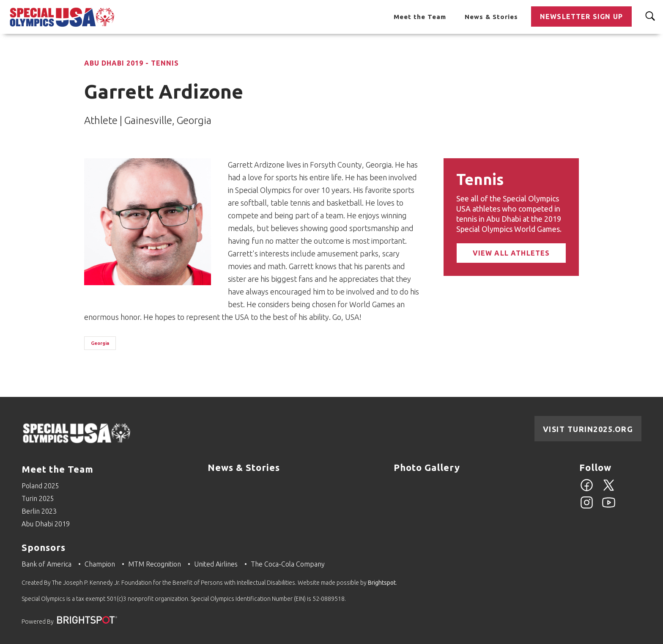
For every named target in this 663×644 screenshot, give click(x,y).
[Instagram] (587, 507)
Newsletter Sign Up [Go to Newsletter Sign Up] (581, 17)
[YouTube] (609, 507)
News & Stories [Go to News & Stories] (491, 17)
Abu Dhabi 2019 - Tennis (132, 63)
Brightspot (382, 583)
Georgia (100, 343)
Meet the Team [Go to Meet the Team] (420, 17)
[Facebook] (587, 490)
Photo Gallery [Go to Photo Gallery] (427, 467)
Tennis (480, 179)
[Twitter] (609, 490)
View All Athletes (511, 253)
